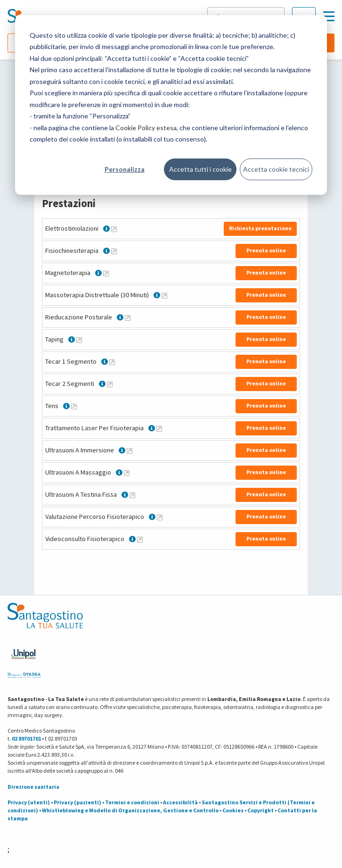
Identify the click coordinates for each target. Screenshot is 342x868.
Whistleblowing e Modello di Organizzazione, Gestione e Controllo (130, 810)
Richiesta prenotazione (260, 228)
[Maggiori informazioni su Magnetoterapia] (106, 273)
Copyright (261, 810)
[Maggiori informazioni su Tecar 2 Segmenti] (110, 384)
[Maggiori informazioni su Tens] (74, 406)
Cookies (233, 810)
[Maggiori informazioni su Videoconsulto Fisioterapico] (140, 539)
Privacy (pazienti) (77, 802)
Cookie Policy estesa (146, 128)
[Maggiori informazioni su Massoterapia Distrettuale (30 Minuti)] (164, 295)
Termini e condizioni (132, 802)
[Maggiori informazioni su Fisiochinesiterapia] (114, 251)
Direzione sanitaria (33, 787)
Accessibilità (180, 802)
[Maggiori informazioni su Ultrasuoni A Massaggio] (127, 473)
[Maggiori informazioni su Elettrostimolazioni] (114, 229)
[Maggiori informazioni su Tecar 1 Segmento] (112, 362)
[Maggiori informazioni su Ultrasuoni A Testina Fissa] (132, 495)
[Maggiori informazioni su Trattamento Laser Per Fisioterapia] (159, 428)
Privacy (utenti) (29, 802)
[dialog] (171, 105)
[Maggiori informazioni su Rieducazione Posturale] (128, 317)
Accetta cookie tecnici (276, 169)
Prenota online (266, 250)
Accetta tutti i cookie (200, 169)
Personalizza (125, 169)
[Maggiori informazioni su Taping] (79, 340)
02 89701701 (26, 739)
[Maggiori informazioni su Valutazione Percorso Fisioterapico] (160, 517)
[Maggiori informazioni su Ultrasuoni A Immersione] (130, 451)
